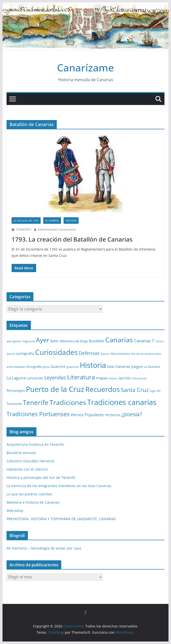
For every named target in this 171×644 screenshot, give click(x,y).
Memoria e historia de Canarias (33, 502)
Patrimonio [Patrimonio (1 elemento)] (139, 378)
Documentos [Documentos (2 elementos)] (120, 354)
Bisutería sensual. (22, 453)
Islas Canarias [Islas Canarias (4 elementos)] (119, 366)
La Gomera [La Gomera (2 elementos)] (152, 367)
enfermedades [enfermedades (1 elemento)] (16, 367)
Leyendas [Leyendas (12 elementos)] (55, 378)
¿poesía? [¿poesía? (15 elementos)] (131, 414)
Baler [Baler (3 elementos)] (55, 341)
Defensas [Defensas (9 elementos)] (89, 353)
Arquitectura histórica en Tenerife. (36, 444)
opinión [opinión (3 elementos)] (125, 378)
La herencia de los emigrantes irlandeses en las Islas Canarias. (59, 486)
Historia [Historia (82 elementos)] (93, 365)
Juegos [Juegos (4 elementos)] (137, 366)
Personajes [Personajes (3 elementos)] (16, 391)
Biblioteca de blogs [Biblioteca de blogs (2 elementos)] (74, 341)
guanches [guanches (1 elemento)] (73, 367)
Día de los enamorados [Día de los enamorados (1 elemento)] (146, 354)
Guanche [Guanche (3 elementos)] (58, 366)
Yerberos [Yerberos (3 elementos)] (112, 415)
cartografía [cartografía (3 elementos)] (25, 353)
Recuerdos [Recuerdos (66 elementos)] (103, 389)
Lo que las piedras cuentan (29, 494)
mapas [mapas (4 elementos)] (102, 378)
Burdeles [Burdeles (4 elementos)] (97, 341)
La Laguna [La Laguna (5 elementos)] (16, 378)
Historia (71, 221)
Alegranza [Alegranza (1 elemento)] (28, 341)
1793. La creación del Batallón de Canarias (72, 239)
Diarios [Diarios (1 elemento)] (105, 354)
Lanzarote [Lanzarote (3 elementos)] (35, 378)
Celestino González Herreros (30, 461)
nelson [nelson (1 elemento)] (113, 378)
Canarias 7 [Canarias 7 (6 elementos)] (144, 341)
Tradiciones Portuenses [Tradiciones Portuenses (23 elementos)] (38, 414)
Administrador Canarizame (57, 229)
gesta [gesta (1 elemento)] (46, 367)
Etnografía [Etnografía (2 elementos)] (34, 367)
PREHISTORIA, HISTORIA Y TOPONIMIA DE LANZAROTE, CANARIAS (61, 519)
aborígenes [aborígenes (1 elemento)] (14, 341)
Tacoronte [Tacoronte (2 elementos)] (14, 404)
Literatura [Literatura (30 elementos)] (81, 377)
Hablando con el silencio (27, 469)
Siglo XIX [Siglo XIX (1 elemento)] (155, 391)
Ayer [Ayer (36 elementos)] (43, 340)
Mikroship (15, 511)
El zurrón (52, 221)
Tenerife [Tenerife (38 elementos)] (36, 402)
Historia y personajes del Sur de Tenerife (41, 477)
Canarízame (85, 68)
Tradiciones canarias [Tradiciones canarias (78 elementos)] (122, 402)
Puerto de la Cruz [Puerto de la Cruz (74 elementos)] (55, 389)
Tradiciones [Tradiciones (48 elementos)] (68, 402)
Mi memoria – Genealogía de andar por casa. (44, 548)
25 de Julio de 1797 (26, 221)
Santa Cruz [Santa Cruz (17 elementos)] (135, 390)
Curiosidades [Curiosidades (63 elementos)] (56, 352)
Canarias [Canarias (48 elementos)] (119, 340)
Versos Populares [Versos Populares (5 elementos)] (87, 415)
